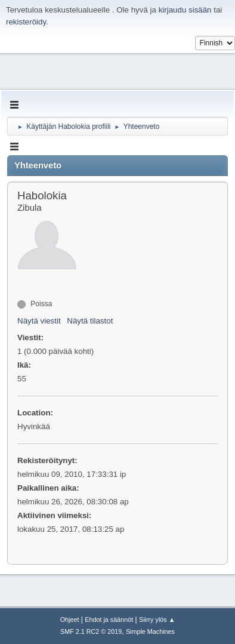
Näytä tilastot (90, 321)
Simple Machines (150, 631)
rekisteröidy (26, 22)
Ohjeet (70, 620)
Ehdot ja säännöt (109, 620)
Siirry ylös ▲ (157, 620)
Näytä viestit (39, 321)
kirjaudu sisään (185, 10)
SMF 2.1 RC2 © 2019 (91, 631)
